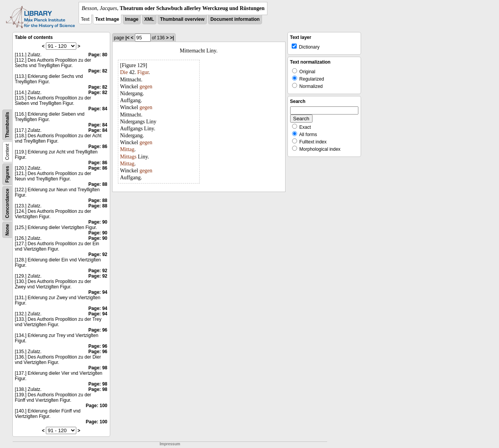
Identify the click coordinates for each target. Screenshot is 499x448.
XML (149, 19)
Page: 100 (96, 406)
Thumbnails (7, 125)
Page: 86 (98, 147)
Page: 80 (98, 55)
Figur (143, 72)
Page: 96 (98, 330)
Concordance (7, 203)
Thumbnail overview (182, 19)
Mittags (129, 157)
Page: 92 (98, 254)
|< (128, 38)
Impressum (170, 444)
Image (132, 19)
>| (172, 38)
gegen (146, 87)
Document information (235, 19)
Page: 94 (98, 292)
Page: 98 (98, 368)
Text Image (107, 19)
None (7, 230)
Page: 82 (98, 71)
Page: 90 (98, 222)
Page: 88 (98, 184)
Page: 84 (98, 109)
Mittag (127, 149)
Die (124, 72)
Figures (7, 174)
